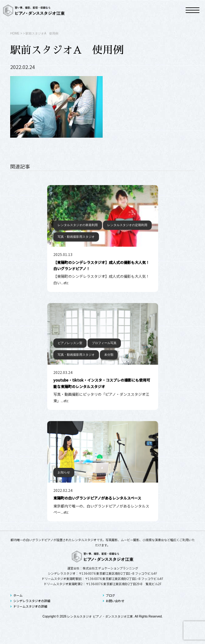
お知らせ (64, 472)
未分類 (109, 355)
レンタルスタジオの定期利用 (127, 225)
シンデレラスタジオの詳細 (30, 601)
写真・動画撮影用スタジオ (76, 237)
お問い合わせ (113, 601)
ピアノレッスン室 (70, 343)
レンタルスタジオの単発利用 (78, 225)
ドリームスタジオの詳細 (29, 606)
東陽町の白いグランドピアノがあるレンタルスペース (97, 498)
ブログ (109, 595)
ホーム (16, 595)
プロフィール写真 (104, 343)
